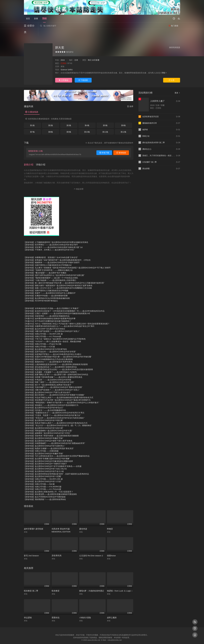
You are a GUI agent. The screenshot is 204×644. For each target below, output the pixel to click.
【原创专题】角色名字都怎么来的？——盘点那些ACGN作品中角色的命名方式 (56, 416)
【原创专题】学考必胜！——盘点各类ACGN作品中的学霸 (47, 373)
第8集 (51, 125)
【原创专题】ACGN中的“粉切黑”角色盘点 (41, 294)
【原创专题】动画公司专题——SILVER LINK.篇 (43, 327)
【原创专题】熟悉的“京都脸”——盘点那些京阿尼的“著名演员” (49, 442)
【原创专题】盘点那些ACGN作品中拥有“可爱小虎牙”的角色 (48, 434)
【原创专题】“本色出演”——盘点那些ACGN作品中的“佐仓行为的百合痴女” (54, 411)
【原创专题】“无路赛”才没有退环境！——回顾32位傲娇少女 (48, 264)
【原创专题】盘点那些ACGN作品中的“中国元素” (44, 414)
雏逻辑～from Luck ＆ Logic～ (120, 584)
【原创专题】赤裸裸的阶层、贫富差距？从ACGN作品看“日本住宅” (51, 251)
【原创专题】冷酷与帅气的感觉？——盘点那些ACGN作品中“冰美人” (52, 325)
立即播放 (64, 74)
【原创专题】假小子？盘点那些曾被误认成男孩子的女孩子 (48, 378)
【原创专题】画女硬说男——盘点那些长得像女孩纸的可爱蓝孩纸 (50, 488)
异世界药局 (57, 549)
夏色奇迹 (83, 522)
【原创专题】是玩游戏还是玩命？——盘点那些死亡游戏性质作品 (50, 360)
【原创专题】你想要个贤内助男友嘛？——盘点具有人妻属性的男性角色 (53, 371)
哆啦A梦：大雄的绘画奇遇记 (92, 584)
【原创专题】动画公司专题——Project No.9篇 (43, 337)
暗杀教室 (56, 584)
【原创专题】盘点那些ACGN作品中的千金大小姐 (44, 465)
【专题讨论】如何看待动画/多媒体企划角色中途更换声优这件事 (50, 312)
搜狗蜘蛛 (102, 639)
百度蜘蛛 (81, 639)
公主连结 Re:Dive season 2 (91, 549)
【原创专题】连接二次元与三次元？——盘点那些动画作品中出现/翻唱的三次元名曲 (58, 281)
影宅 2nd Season (31, 549)
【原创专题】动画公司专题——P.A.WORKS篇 (43, 480)
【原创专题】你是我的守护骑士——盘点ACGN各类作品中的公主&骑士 (53, 348)
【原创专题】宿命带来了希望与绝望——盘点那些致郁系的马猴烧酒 (51, 429)
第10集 (87, 125)
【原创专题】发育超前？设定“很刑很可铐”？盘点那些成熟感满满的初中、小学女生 (57, 254)
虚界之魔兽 (112, 611)
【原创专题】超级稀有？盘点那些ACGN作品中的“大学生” (47, 427)
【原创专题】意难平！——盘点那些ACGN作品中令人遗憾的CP (50, 287)
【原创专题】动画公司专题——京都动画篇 (41, 444)
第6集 (123, 119)
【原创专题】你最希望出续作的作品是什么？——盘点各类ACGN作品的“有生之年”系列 (59, 320)
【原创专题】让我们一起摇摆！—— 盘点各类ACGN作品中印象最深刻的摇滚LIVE (57, 307)
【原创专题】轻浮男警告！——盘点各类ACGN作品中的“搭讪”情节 (51, 238)
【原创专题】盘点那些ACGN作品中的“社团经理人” (44, 439)
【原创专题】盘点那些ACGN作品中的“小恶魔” (43, 470)
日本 (76, 54)
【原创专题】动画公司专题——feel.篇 (39, 478)
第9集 (69, 125)
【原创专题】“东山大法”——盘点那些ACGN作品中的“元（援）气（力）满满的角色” (58, 419)
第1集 (32, 119)
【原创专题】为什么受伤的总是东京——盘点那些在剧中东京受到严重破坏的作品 (57, 449)
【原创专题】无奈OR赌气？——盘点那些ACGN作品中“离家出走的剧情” (53, 381)
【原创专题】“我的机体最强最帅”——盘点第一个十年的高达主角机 (51, 271)
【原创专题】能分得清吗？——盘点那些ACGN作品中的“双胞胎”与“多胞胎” (54, 388)
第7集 (32, 125)
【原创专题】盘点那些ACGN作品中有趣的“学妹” (44, 432)
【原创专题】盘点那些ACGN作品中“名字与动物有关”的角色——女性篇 (53, 460)
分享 (172, 74)
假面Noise (111, 549)
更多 (177, 86)
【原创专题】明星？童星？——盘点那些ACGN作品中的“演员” (49, 376)
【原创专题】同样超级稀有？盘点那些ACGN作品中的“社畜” (48, 424)
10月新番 (96, 54)
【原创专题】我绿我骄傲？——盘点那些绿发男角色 (45, 493)
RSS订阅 (70, 639)
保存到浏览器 (175, 41)
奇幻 (90, 54)
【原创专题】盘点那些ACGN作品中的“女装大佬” (44, 422)
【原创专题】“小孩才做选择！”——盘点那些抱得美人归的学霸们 (50, 274)
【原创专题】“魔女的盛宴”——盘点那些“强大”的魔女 (45, 266)
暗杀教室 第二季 (31, 584)
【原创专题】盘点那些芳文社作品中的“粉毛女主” (44, 401)
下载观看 (83, 74)
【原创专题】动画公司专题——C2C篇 (39, 340)
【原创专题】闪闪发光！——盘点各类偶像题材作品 (45, 404)
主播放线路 (32, 105)
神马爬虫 (92, 639)
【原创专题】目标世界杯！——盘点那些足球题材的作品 (47, 310)
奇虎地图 (113, 639)
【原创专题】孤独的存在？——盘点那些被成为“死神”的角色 (48, 355)
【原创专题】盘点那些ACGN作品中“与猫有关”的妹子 (45, 457)
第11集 (105, 125)
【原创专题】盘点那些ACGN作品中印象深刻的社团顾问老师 (48, 455)
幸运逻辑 (28, 611)
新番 (36, 19)
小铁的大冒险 (85, 611)
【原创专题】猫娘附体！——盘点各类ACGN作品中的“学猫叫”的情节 (52, 256)
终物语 (110, 522)
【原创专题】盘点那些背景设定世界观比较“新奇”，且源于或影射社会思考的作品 (56, 467)
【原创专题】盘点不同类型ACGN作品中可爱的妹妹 (45, 490)
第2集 (51, 119)
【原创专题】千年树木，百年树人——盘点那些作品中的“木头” (49, 243)
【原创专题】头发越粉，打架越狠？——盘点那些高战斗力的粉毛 (50, 366)
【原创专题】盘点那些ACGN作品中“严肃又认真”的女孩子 (47, 386)
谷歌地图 (123, 639)
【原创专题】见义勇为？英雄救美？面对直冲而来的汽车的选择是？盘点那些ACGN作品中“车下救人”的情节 (67, 261)
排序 (130, 100)
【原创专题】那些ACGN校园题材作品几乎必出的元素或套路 (48, 353)
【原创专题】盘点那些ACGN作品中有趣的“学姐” (44, 447)
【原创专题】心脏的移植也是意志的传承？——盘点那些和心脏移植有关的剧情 (56, 358)
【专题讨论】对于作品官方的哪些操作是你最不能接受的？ (48, 315)
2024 (63, 54)
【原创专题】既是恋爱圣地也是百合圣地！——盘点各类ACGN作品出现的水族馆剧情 (58, 363)
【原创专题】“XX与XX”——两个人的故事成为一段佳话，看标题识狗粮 (52, 335)
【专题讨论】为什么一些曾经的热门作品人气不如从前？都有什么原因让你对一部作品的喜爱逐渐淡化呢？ (67, 317)
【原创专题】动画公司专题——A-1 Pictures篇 (43, 330)
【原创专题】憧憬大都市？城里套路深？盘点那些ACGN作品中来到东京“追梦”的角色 (58, 279)
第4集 (87, 119)
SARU (70, 63)
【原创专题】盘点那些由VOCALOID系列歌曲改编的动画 (47, 292)
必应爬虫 (134, 639)
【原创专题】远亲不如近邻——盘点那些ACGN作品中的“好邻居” (50, 345)
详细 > (164, 66)
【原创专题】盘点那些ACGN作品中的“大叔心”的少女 (45, 462)
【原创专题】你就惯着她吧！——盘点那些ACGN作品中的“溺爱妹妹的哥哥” (55, 437)
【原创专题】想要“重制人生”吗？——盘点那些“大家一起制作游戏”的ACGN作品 (56, 368)
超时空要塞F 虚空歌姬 (34, 522)
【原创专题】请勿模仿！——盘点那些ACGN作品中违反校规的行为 (51, 399)
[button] (30, 158)
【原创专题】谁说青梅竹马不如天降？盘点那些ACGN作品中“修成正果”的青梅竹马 (57, 393)
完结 (44, 19)
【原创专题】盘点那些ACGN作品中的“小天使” (43, 475)
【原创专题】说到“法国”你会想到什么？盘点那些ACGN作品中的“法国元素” (54, 269)
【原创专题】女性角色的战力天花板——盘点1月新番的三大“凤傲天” (51, 302)
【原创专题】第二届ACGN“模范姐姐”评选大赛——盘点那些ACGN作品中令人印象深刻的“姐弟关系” (64, 276)
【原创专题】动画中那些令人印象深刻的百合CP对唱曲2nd (48, 259)
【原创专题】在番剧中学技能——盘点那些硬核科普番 (46, 289)
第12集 (123, 125)
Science (64, 63)
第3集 (69, 119)
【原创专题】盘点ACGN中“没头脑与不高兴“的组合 (44, 322)
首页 (28, 19)
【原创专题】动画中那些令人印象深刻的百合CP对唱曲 (46, 284)
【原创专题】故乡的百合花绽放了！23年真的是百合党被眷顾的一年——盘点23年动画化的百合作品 (64, 304)
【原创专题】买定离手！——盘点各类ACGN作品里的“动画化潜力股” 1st (53, 241)
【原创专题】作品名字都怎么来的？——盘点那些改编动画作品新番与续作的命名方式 (59, 391)
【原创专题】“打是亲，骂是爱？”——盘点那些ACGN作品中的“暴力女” (52, 409)
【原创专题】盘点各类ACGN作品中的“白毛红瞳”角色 (45, 343)
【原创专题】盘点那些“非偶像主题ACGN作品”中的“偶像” (47, 452)
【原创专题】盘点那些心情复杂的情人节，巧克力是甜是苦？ (49, 485)
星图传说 (56, 611)
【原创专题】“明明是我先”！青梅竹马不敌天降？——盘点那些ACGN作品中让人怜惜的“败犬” (61, 396)
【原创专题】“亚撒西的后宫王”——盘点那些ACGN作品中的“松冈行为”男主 (54, 406)
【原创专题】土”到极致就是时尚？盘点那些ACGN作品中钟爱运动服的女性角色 (56, 236)
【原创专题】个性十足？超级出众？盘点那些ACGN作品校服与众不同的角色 (55, 332)
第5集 (105, 119)
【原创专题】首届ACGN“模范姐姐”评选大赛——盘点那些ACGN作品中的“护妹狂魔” (58, 350)
